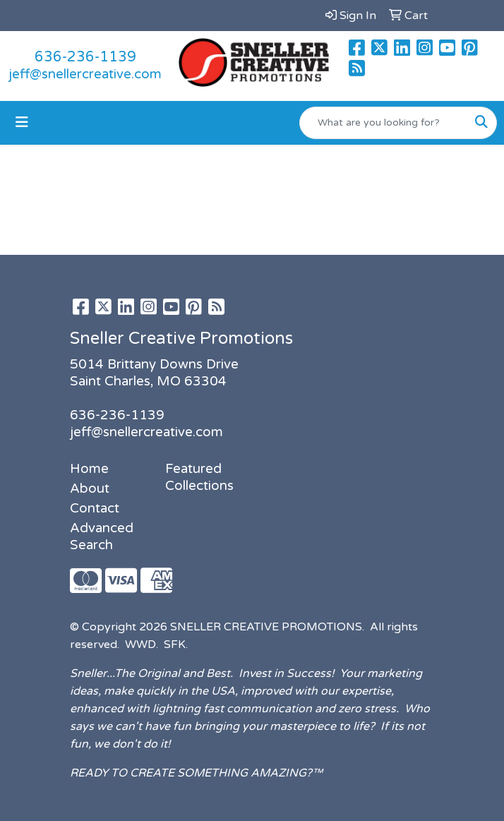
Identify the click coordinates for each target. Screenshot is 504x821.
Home (89, 469)
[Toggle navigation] (22, 122)
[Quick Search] (383, 123)
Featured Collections (199, 477)
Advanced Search (102, 537)
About (90, 489)
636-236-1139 (85, 57)
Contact (95, 508)
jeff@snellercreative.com (85, 74)
